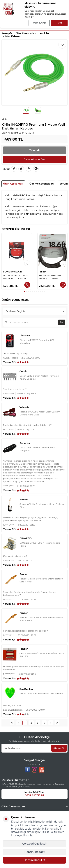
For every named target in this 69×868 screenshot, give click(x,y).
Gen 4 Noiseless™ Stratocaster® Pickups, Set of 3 (42, 655)
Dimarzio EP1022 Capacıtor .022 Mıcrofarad (37, 341)
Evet (59, 23)
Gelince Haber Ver (34, 159)
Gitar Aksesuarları (26, 33)
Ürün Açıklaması (13, 184)
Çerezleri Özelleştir (35, 844)
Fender (42, 272)
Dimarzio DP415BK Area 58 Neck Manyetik (37, 449)
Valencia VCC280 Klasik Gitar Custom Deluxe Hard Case (40, 413)
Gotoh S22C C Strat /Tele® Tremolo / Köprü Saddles (39, 377)
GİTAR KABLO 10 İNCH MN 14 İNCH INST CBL (15, 277)
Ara (62, 322)
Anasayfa (7, 33)
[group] (34, 73)
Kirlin (4, 119)
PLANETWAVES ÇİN (12, 272)
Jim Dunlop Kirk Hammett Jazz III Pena (41, 694)
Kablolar (44, 33)
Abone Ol (59, 748)
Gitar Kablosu (13, 36)
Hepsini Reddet (35, 852)
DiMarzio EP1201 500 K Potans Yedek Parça (40, 544)
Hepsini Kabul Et (35, 860)
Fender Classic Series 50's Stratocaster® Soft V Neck (41, 580)
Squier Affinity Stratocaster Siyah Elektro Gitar (42, 505)
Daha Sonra (39, 23)
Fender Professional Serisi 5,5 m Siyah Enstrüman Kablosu (50, 277)
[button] (24, 292)
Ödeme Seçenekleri (41, 184)
